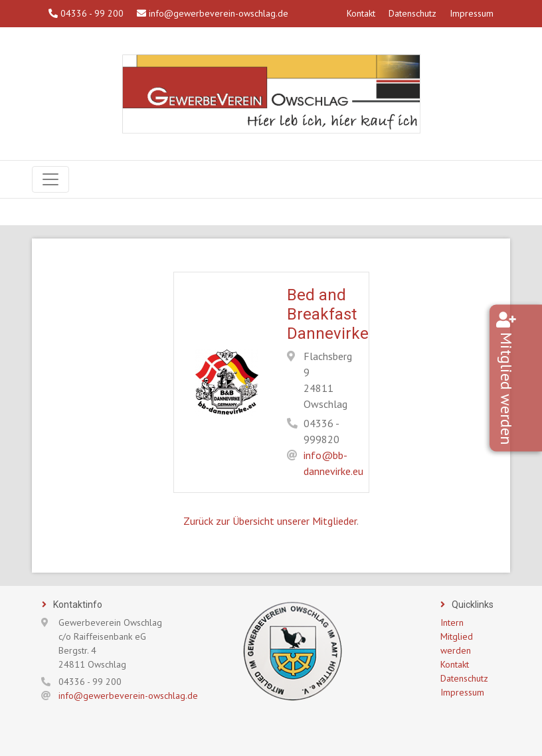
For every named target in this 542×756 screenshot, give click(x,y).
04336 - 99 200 (86, 13)
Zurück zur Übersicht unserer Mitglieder (270, 521)
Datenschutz (412, 13)
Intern (452, 622)
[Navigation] (50, 179)
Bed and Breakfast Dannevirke (328, 314)
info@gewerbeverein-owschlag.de (213, 13)
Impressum (472, 13)
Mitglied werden (526, 389)
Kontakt (361, 13)
